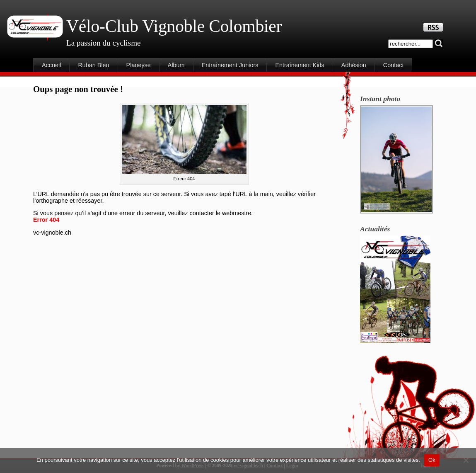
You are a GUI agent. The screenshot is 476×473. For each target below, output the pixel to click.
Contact (394, 65)
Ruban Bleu (93, 65)
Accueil (51, 65)
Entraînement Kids (300, 65)
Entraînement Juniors (230, 65)
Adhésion (354, 65)
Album (176, 65)
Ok (432, 460)
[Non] (466, 460)
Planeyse (139, 65)
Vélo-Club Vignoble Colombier (174, 26)
